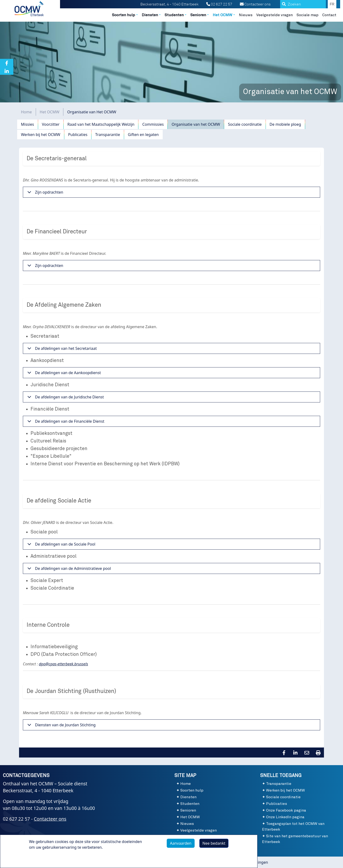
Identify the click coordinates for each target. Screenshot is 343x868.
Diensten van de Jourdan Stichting (61, 726)
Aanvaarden (181, 843)
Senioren (188, 810)
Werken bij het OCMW (41, 135)
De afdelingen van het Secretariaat (61, 350)
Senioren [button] (198, 15)
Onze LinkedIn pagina (285, 817)
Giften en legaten (143, 135)
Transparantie (108, 135)
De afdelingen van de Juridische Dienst (65, 398)
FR (332, 4)
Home (26, 112)
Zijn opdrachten (44, 193)
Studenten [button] (174, 15)
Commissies (153, 124)
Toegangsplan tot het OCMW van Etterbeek (293, 827)
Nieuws (246, 15)
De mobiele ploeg (285, 124)
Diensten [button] (150, 15)
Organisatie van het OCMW (196, 124)
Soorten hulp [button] (124, 15)
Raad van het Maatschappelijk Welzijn (101, 124)
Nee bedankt (214, 843)
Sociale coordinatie (245, 124)
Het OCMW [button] (222, 15)
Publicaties (78, 135)
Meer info (43, 858)
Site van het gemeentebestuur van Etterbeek (295, 839)
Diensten (188, 797)
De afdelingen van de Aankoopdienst (63, 374)
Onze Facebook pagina (286, 810)
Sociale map (308, 15)
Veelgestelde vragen (275, 15)
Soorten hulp (192, 790)
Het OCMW (50, 112)
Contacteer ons (255, 4)
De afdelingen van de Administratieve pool (68, 570)
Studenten (190, 804)
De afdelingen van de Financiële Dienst (65, 423)
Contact (329, 15)
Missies (28, 124)
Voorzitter (51, 124)
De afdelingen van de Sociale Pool (61, 545)
